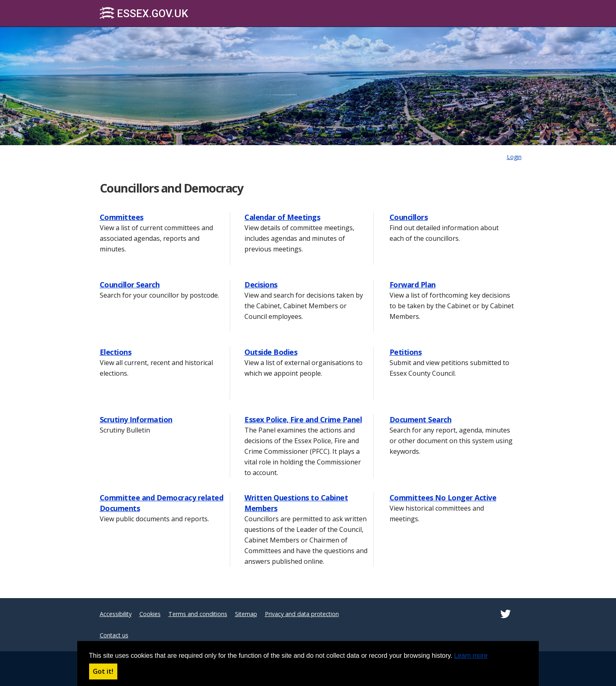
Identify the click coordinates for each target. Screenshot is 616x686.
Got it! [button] (103, 671)
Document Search (421, 419)
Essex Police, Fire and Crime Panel (303, 419)
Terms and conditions (198, 614)
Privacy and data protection (302, 614)
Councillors (409, 217)
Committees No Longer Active (443, 498)
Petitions (406, 352)
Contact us (114, 635)
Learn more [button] (471, 656)
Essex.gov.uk (144, 13)
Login (514, 157)
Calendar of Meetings (282, 217)
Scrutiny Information (136, 419)
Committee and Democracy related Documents (162, 503)
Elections (116, 352)
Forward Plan (413, 285)
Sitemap (246, 614)
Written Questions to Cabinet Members (296, 503)
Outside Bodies (271, 352)
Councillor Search (130, 285)
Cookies (150, 614)
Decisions (261, 285)
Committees (122, 217)
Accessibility (116, 614)
